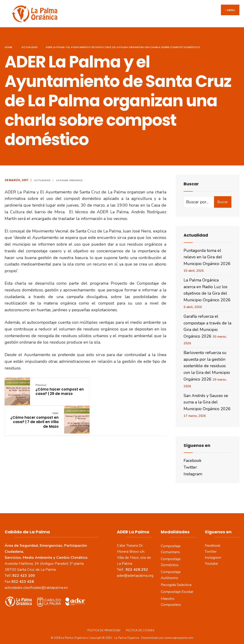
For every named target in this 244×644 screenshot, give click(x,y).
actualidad (30, 44)
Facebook (192, 458)
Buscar (223, 199)
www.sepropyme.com (179, 635)
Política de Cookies (140, 627)
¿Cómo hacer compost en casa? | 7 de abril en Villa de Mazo (115, 389)
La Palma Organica (70, 177)
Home (8, 44)
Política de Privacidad (104, 627)
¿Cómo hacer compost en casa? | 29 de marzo (56, 387)
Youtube (211, 561)
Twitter (190, 464)
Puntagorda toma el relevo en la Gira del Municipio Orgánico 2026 (207, 254)
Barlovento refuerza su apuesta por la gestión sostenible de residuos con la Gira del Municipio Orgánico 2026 (207, 363)
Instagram (193, 471)
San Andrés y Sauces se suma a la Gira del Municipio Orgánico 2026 (207, 399)
